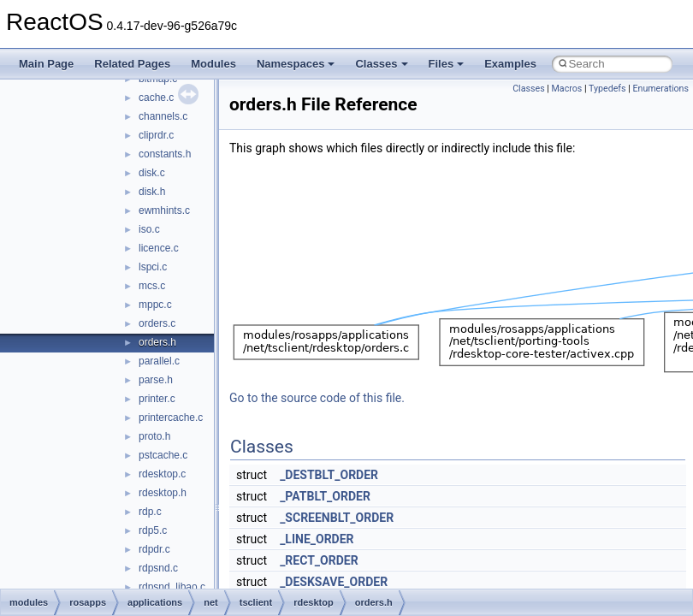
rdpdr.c (154, 549)
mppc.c (155, 305)
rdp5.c (153, 530)
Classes (381, 64)
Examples (510, 64)
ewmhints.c (164, 210)
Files (447, 64)
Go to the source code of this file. (317, 398)
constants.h (165, 154)
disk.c (152, 173)
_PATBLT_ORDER (325, 496)
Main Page (46, 64)
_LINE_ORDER (317, 539)
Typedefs (607, 89)
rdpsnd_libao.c (172, 587)
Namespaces (296, 64)
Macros (567, 89)
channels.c (163, 116)
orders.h (157, 342)
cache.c (156, 98)
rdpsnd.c (158, 568)
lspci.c (153, 267)
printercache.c (171, 418)
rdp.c (150, 512)
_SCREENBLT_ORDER (337, 518)
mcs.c (152, 286)
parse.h (156, 380)
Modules (213, 64)
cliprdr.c (156, 135)
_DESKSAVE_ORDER (334, 582)
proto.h (154, 436)
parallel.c (159, 361)
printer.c (157, 399)
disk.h (152, 192)
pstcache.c (163, 455)
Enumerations (660, 89)
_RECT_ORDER (319, 560)
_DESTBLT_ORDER (329, 475)
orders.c (157, 323)
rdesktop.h (163, 493)
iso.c (149, 229)
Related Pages (132, 64)
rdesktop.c (162, 474)
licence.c (159, 248)
